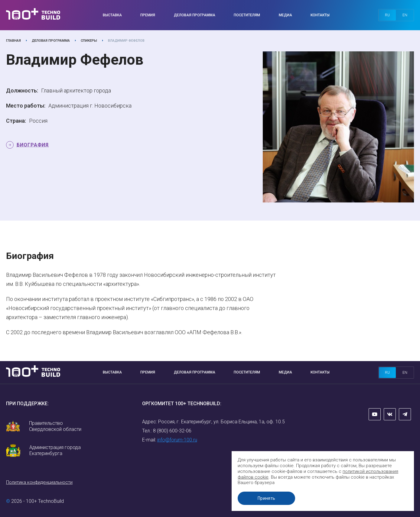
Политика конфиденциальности (39, 482)
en (405, 15)
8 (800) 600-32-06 (172, 431)
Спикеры (89, 41)
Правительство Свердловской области (55, 426)
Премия (148, 15)
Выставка (112, 15)
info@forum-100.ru (177, 440)
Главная (13, 41)
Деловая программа (195, 15)
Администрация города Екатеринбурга (55, 450)
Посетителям (247, 15)
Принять (267, 498)
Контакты (320, 15)
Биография (33, 145)
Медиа (285, 15)
